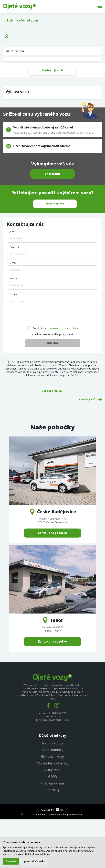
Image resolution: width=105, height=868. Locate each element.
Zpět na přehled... (52, 438)
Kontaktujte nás (53, 70)
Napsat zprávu (55, 234)
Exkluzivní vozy (53, 805)
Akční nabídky (52, 798)
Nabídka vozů (52, 791)
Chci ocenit (52, 204)
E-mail (13, 310)
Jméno (13, 279)
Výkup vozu (53, 818)
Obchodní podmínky (53, 811)
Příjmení (14, 295)
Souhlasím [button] (11, 861)
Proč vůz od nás (52, 832)
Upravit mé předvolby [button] (34, 861)
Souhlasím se (55, 376)
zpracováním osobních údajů (63, 376)
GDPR (52, 825)
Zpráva (13, 342)
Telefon (14, 326)
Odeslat (52, 391)
